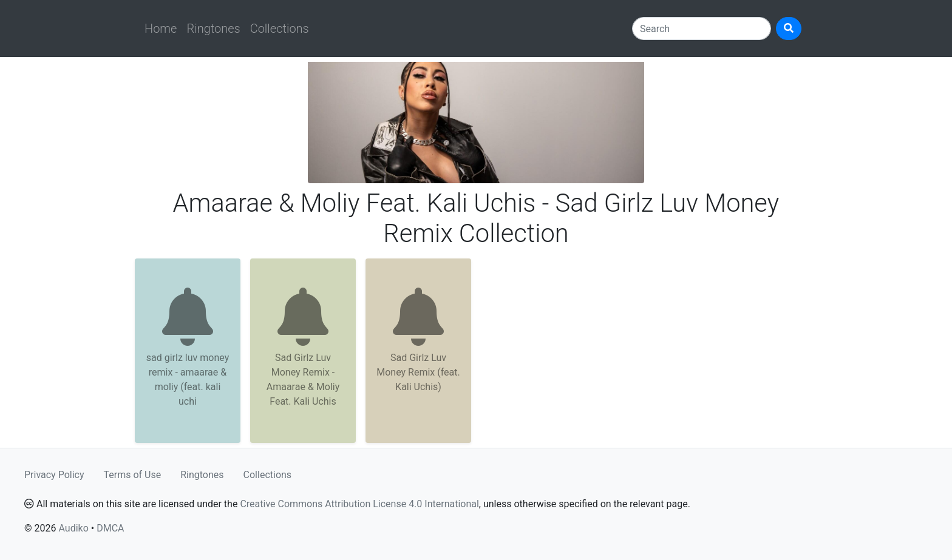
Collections (280, 29)
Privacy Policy (54, 475)
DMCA (110, 528)
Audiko (73, 528)
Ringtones (213, 29)
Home (161, 29)
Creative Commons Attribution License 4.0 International (359, 504)
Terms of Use (133, 475)
